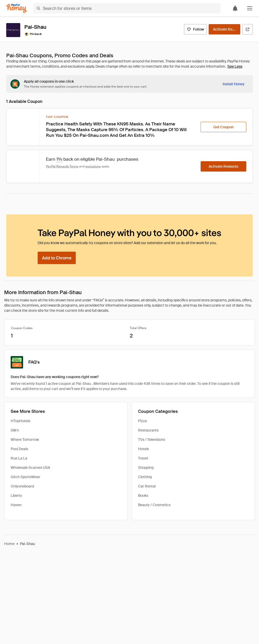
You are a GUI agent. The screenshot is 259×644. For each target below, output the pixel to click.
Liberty (16, 496)
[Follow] (195, 29)
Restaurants (148, 430)
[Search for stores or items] (127, 8)
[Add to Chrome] (57, 258)
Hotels (144, 449)
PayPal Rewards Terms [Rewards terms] (62, 166)
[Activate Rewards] (224, 29)
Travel (143, 458)
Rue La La (19, 458)
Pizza (142, 421)
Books (143, 496)
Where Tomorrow (25, 440)
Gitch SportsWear (25, 477)
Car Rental (147, 486)
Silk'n (15, 430)
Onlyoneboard (22, 486)
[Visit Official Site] (248, 29)
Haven (16, 505)
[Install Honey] (234, 84)
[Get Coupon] (223, 127)
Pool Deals (19, 449)
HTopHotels (21, 421)
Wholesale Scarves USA (30, 468)
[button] (250, 8)
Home (9, 544)
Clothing (145, 477)
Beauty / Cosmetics (154, 505)
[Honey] (17, 8)
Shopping (146, 468)
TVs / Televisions (152, 440)
